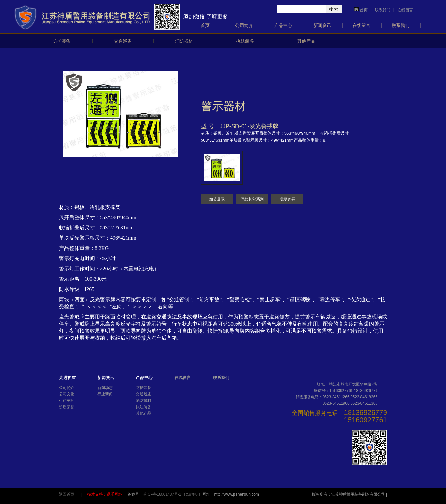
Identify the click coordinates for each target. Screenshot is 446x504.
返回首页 (67, 494)
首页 (364, 10)
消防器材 (184, 41)
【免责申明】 (192, 495)
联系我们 (383, 10)
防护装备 (62, 41)
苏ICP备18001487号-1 (163, 494)
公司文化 (67, 394)
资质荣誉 (67, 407)
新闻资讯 (322, 25)
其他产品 (306, 41)
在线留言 (405, 10)
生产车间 (67, 401)
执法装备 (245, 41)
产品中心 (283, 25)
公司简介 (244, 25)
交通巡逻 (123, 41)
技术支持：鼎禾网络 (105, 494)
